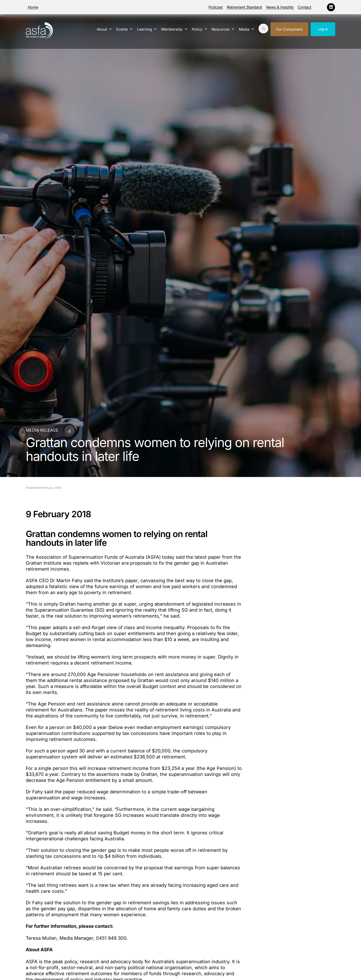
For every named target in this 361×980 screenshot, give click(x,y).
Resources (223, 29)
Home (33, 7)
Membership (174, 29)
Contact (304, 7)
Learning (147, 29)
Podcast (216, 7)
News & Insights (280, 7)
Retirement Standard (244, 7)
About (104, 29)
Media (246, 29)
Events (124, 29)
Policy (199, 29)
